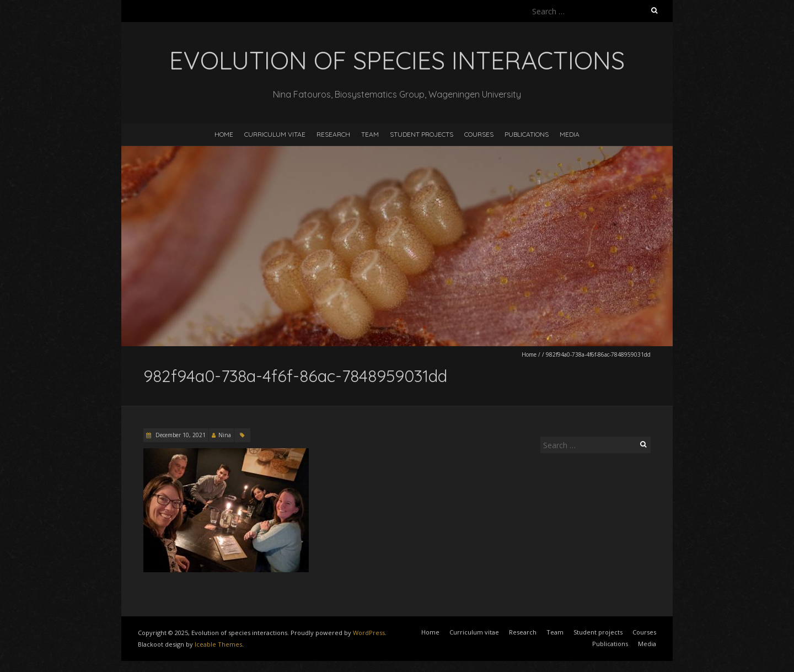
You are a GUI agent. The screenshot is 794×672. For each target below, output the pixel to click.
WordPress (369, 633)
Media (570, 134)
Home (224, 134)
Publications (527, 134)
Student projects (422, 134)
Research (333, 134)
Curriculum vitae (275, 134)
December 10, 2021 (180, 435)
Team (370, 134)
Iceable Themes (218, 644)
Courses (479, 134)
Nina (225, 435)
